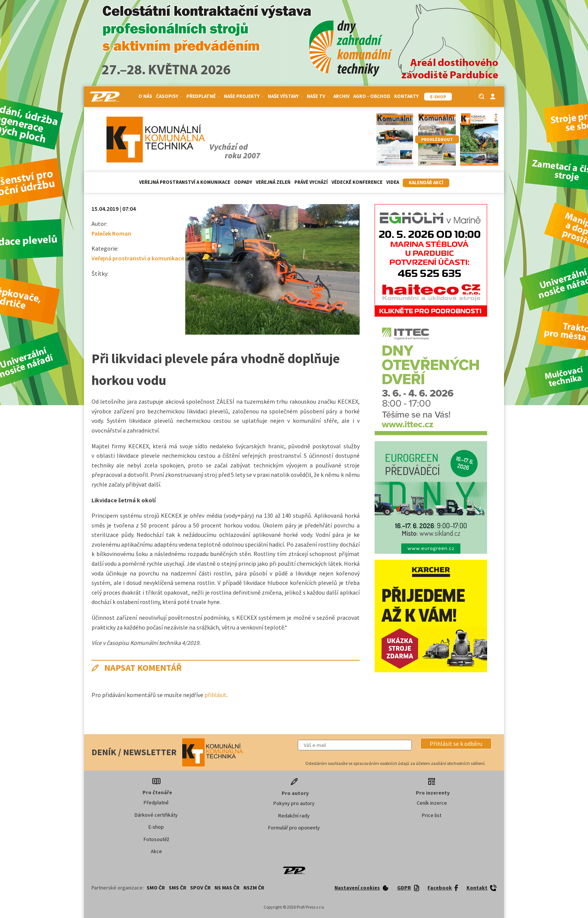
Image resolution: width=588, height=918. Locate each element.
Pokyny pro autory (294, 803)
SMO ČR (156, 888)
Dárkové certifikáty (156, 815)
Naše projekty (244, 96)
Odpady (243, 182)
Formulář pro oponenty (294, 828)
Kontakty (406, 96)
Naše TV (318, 96)
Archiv (341, 96)
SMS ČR (178, 888)
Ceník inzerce (432, 803)
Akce (156, 851)
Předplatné (203, 96)
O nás (145, 96)
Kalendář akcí (426, 183)
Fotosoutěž (156, 839)
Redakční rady (294, 816)
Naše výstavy (285, 96)
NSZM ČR (254, 888)
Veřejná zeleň (273, 182)
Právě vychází (311, 182)
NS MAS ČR (227, 888)
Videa (393, 182)
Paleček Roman (111, 233)
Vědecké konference (357, 182)
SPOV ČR (200, 888)
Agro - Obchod (372, 96)
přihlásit (215, 695)
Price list (432, 815)
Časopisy (169, 96)
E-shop (156, 827)
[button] (456, 744)
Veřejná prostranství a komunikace (185, 182)
